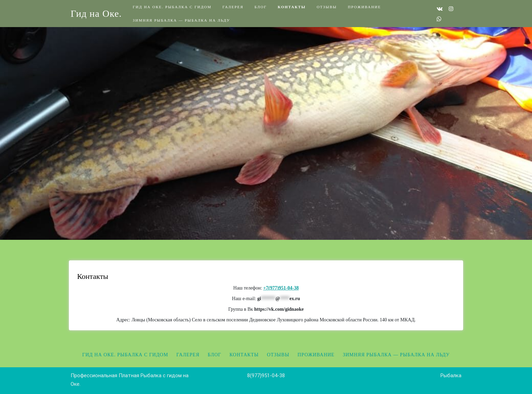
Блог (261, 7)
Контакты (292, 7)
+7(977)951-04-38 (281, 288)
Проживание (365, 7)
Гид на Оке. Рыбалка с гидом (172, 7)
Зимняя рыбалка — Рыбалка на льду (181, 20)
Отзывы (327, 7)
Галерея (233, 7)
